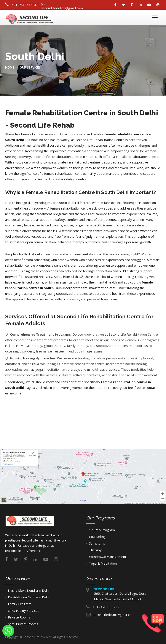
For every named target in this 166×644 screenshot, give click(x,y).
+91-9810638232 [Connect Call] (25, 5)
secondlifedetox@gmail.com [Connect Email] (62, 8)
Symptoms (97, 543)
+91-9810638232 (106, 607)
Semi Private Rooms (23, 624)
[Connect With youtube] (150, 5)
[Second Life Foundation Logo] (30, 18)
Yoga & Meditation (103, 563)
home (10, 67)
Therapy (95, 550)
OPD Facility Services (24, 610)
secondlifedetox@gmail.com (114, 615)
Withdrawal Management (108, 557)
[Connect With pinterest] (133, 5)
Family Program (20, 604)
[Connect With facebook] (116, 5)
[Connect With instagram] (159, 5)
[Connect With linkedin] (141, 5)
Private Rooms (19, 617)
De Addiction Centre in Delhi (29, 597)
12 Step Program (102, 530)
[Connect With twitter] (125, 5)
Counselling (97, 537)
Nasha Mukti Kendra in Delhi (29, 590)
